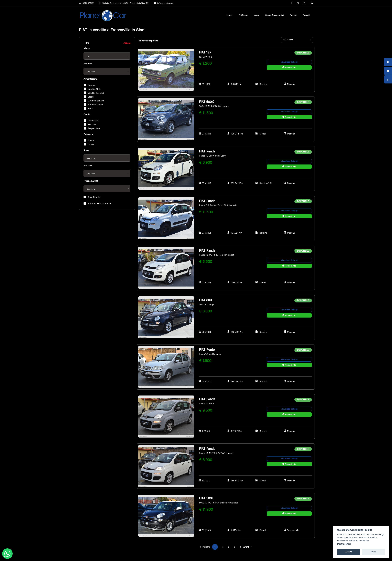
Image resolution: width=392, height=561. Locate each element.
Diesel (91, 97)
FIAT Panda (207, 151)
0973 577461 (86, 3)
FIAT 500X (206, 102)
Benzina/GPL (94, 89)
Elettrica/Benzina (96, 101)
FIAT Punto (207, 350)
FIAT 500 (205, 300)
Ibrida (90, 108)
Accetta (349, 552)
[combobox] (107, 56)
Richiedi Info (289, 68)
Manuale (92, 124)
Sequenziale (94, 128)
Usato (91, 144)
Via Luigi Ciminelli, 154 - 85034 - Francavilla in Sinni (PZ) (124, 3)
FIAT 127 (205, 52)
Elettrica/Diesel (95, 105)
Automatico (93, 121)
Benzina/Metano (96, 93)
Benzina (92, 85)
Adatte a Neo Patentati (99, 204)
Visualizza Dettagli (289, 62)
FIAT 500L (206, 498)
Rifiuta (373, 552)
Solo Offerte (94, 197)
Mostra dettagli (344, 544)
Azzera (127, 43)
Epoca (91, 140)
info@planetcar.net (164, 3)
